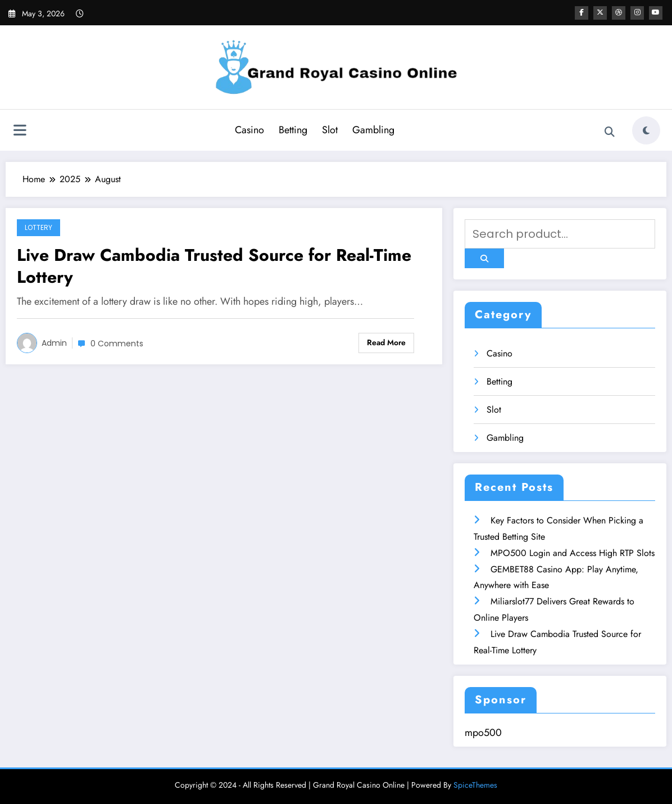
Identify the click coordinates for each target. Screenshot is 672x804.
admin (54, 343)
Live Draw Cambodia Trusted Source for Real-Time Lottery (214, 266)
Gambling (373, 130)
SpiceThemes (475, 785)
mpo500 (483, 733)
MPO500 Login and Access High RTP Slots (573, 553)
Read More (386, 342)
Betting (293, 130)
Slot (330, 130)
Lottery (38, 227)
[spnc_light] (646, 130)
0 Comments (117, 344)
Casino (249, 130)
